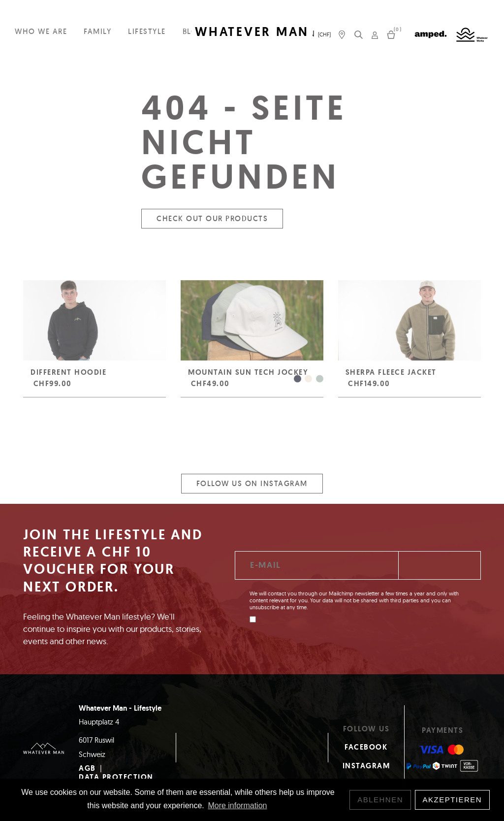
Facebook (366, 747)
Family (97, 31)
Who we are (41, 31)
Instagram (366, 766)
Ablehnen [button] (380, 800)
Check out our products (212, 223)
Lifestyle (147, 31)
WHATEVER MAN (252, 32)
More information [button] (237, 805)
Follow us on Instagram (252, 488)
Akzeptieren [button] (453, 800)
